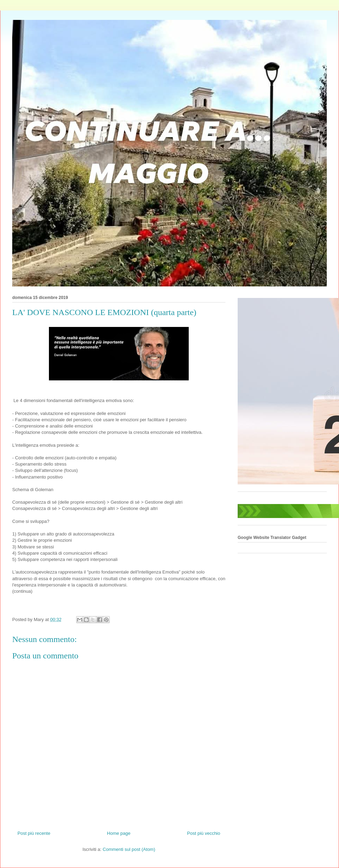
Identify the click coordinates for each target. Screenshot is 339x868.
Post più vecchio (204, 833)
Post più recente (34, 833)
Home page (119, 833)
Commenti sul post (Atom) (129, 849)
